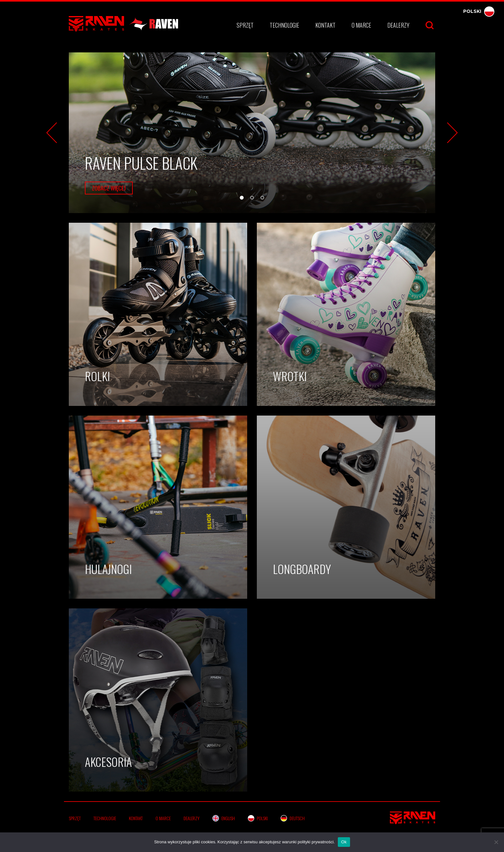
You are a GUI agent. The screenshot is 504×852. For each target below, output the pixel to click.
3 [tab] (263, 199)
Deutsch (293, 818)
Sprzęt (245, 25)
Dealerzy (398, 25)
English (224, 818)
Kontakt (325, 25)
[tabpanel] (252, 133)
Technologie (284, 25)
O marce (361, 25)
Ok (344, 842)
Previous (52, 133)
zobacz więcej (109, 188)
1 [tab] (243, 199)
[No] (496, 842)
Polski (479, 11)
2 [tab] (253, 199)
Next (452, 133)
